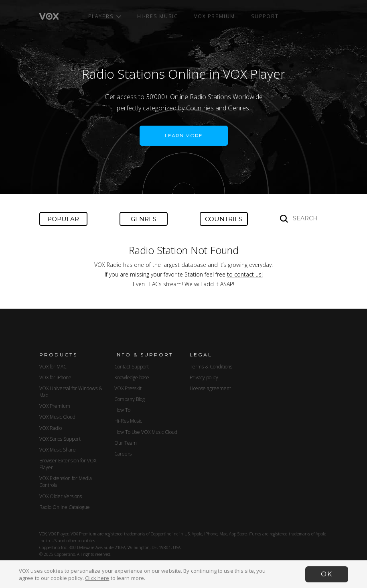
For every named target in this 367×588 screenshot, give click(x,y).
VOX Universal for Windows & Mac (71, 392)
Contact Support (132, 367)
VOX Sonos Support (60, 439)
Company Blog (130, 399)
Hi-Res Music (158, 16)
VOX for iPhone (55, 377)
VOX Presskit (128, 388)
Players (105, 16)
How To (122, 410)
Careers (123, 454)
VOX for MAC (53, 367)
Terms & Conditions (211, 367)
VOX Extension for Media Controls (66, 482)
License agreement (210, 388)
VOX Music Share (58, 450)
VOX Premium (215, 16)
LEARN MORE (184, 135)
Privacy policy (204, 377)
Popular (63, 219)
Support (265, 16)
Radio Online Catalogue (65, 507)
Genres (144, 219)
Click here (97, 578)
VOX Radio (51, 428)
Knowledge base (132, 377)
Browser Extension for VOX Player (68, 464)
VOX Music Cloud (57, 417)
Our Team (126, 443)
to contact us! (245, 274)
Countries (224, 219)
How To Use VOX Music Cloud (146, 432)
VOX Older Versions (61, 496)
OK (327, 574)
